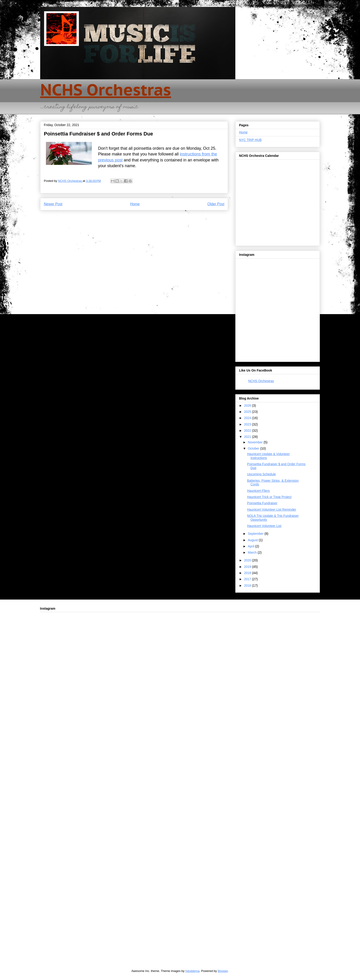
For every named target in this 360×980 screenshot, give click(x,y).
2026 (248, 406)
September (256, 534)
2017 (248, 579)
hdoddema (192, 971)
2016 (248, 586)
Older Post (216, 204)
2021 (248, 437)
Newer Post (53, 204)
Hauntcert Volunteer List (264, 526)
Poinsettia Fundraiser (262, 503)
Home (135, 204)
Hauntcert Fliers (258, 491)
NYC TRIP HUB (250, 140)
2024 (248, 418)
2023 (248, 424)
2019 (248, 567)
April (251, 546)
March (253, 552)
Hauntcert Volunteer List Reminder (272, 510)
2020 (248, 560)
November (256, 442)
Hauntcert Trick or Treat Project (269, 497)
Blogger (223, 971)
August (253, 540)
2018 (248, 573)
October (254, 448)
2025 (248, 412)
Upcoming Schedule (261, 474)
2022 (248, 431)
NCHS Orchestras (106, 90)
